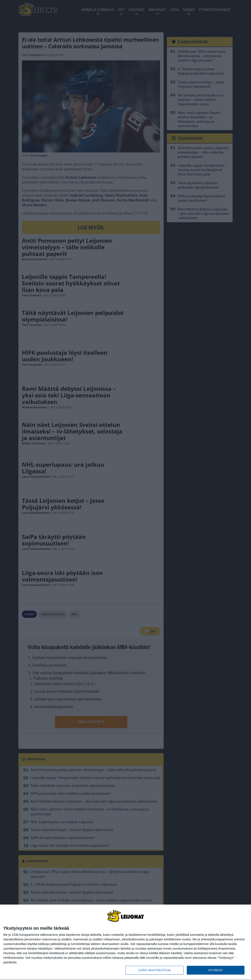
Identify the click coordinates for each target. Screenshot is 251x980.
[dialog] (125, 942)
